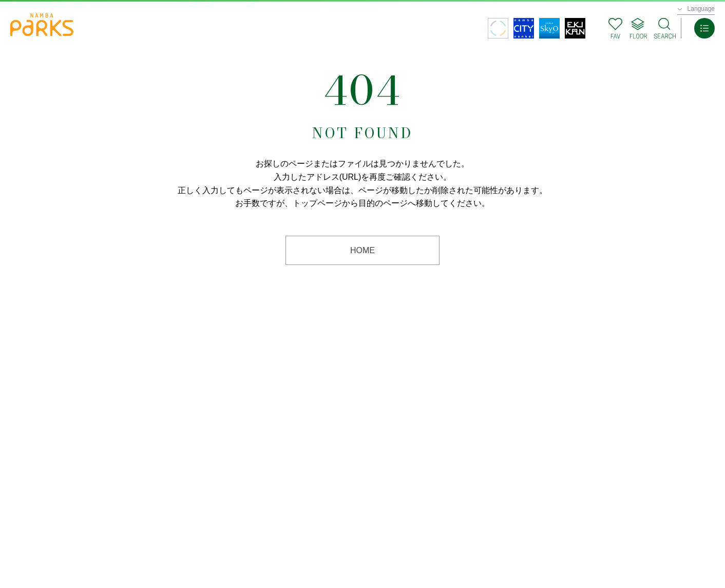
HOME (362, 250)
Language (701, 9)
